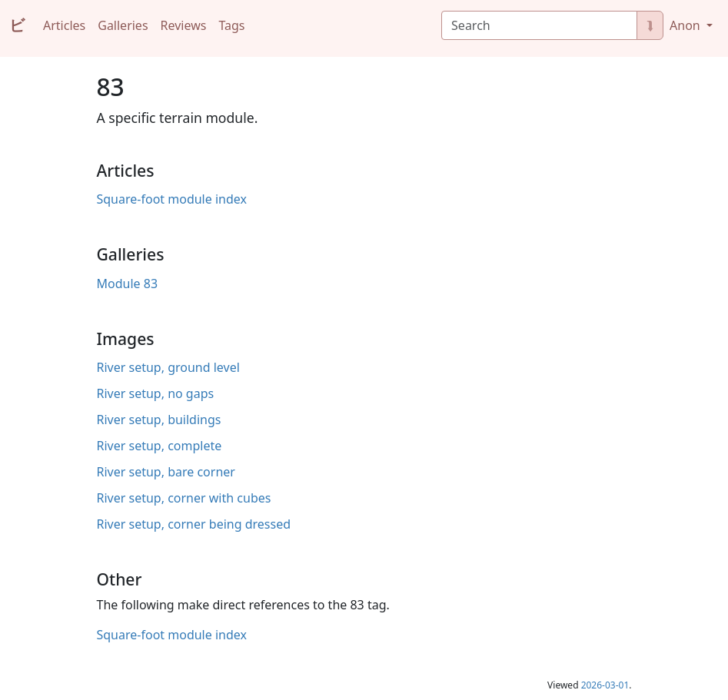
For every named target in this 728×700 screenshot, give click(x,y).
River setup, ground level (168, 367)
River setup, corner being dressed (194, 524)
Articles (64, 25)
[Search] (539, 25)
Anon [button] (686, 25)
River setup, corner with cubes (184, 498)
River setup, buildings (159, 420)
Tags (231, 25)
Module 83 (128, 284)
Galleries (123, 25)
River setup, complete (160, 446)
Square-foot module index (172, 199)
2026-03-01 (605, 685)
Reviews (184, 25)
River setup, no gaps (156, 393)
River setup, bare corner (166, 472)
